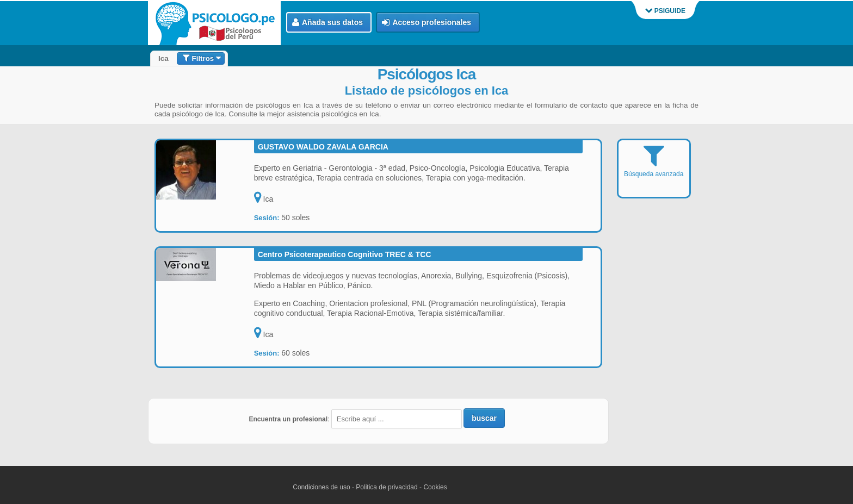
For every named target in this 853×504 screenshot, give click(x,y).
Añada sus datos (327, 23)
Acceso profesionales (426, 23)
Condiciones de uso (321, 487)
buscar (484, 418)
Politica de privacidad (387, 487)
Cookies (435, 487)
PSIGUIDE (665, 11)
